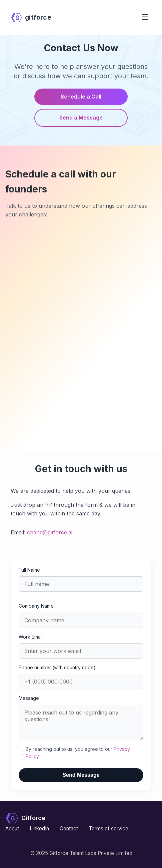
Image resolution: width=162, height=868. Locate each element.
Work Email (31, 637)
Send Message (81, 775)
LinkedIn (39, 829)
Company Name (36, 606)
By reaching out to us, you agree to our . (78, 753)
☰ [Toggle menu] (145, 17)
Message (29, 698)
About (12, 829)
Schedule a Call (81, 97)
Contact (69, 829)
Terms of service (108, 829)
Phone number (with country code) (57, 667)
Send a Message (81, 118)
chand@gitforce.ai (50, 532)
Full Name (29, 570)
